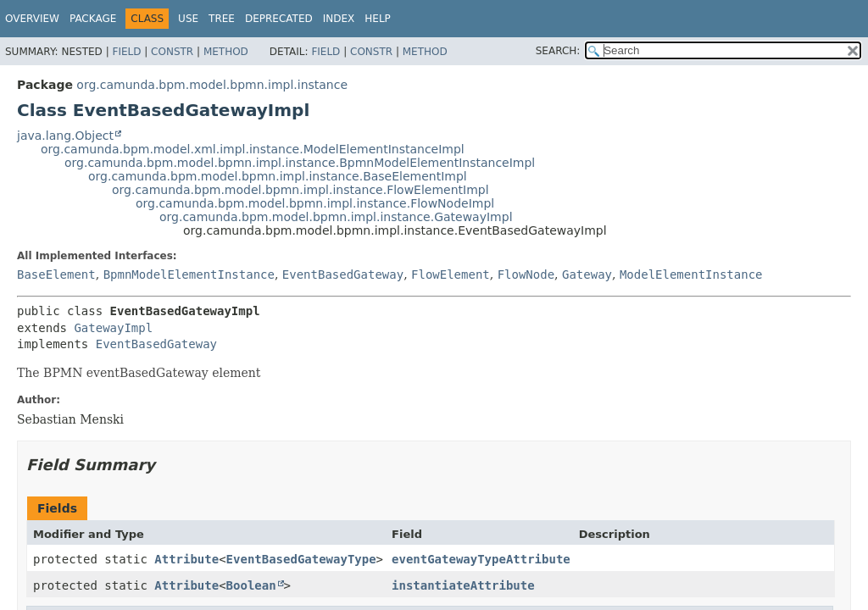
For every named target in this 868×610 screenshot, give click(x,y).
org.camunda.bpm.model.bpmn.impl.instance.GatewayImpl (336, 217)
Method (226, 52)
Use (188, 19)
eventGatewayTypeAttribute (481, 559)
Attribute (186, 559)
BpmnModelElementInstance (189, 274)
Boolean (251, 585)
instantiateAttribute (463, 585)
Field (126, 52)
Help (378, 19)
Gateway (587, 274)
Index (339, 19)
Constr (172, 52)
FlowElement (451, 274)
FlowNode (526, 274)
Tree (222, 19)
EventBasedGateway (343, 274)
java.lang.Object (65, 136)
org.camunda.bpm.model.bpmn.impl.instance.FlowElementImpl (300, 190)
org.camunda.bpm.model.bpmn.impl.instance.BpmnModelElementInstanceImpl (300, 163)
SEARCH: (558, 51)
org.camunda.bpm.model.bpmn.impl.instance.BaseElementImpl (278, 176)
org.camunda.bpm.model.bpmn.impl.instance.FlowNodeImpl (315, 203)
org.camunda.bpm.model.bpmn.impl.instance (212, 85)
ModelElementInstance (691, 274)
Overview (32, 19)
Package (93, 19)
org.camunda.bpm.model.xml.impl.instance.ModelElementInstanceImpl (253, 149)
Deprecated (279, 19)
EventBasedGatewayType (301, 559)
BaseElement (56, 274)
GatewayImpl (113, 328)
